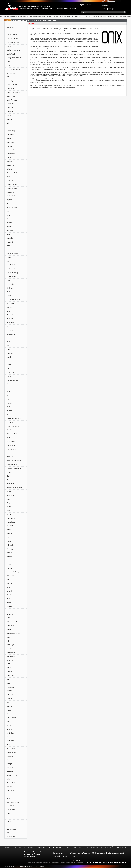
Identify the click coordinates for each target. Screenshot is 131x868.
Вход (105, 1)
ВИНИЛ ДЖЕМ (114, 16)
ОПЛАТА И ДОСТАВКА (89, 16)
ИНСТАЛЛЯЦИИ (35, 16)
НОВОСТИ (44, 16)
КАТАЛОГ (3, 16)
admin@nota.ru (80, 862)
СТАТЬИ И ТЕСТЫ (103, 16)
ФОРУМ (122, 16)
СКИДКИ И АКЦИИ (23, 16)
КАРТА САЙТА (121, 847)
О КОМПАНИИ (11, 16)
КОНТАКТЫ (52, 16)
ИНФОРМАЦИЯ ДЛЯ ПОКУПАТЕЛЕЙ (68, 16)
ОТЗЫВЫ (128, 16)
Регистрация (112, 1)
